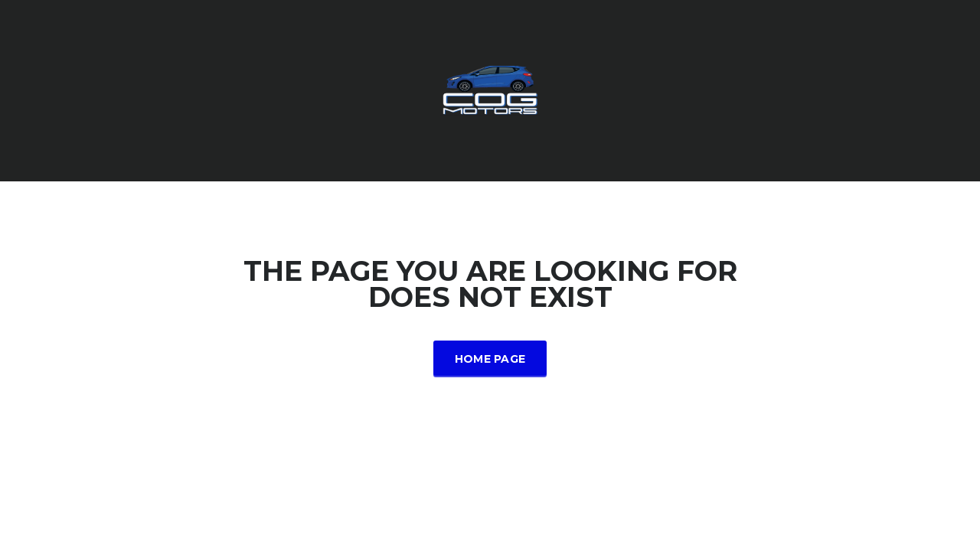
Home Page (490, 359)
